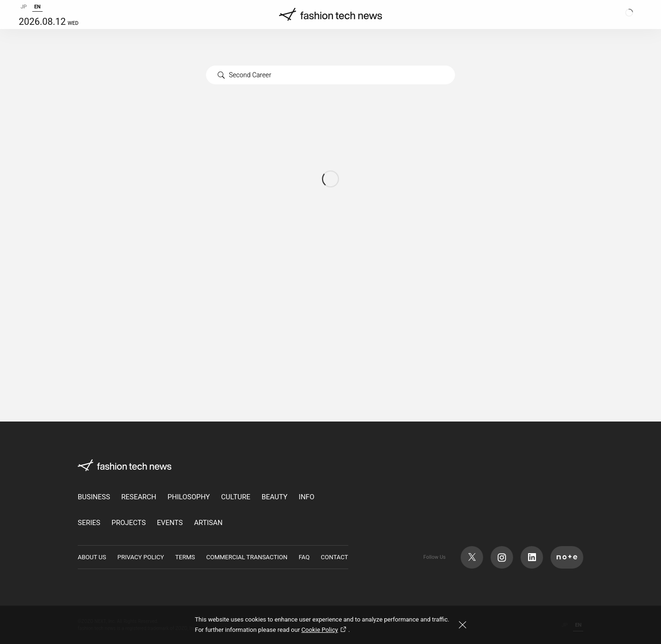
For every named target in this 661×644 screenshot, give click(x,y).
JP (24, 16)
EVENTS (170, 523)
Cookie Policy (325, 630)
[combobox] (330, 75)
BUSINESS (94, 497)
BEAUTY (275, 497)
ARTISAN (208, 523)
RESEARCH (139, 497)
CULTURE (235, 497)
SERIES (89, 523)
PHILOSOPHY (189, 497)
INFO (306, 497)
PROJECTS (129, 523)
